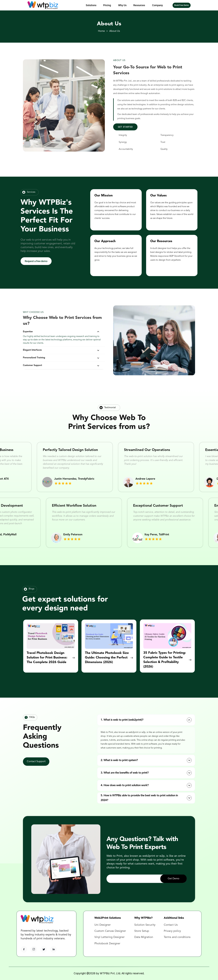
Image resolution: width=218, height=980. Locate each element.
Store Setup (142, 931)
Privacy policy (172, 931)
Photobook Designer (107, 944)
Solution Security (145, 925)
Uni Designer (103, 925)
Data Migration (144, 937)
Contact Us (171, 925)
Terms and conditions (177, 937)
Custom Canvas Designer (110, 931)
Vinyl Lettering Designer (109, 937)
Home (101, 31)
